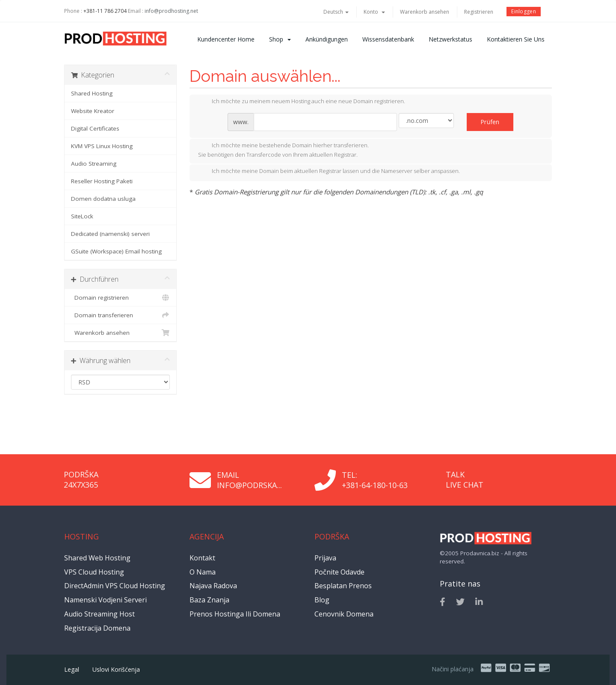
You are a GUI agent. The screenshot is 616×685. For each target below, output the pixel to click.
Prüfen (490, 122)
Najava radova (213, 586)
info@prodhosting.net (171, 11)
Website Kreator (93, 111)
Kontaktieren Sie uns (516, 39)
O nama (203, 572)
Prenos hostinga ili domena (235, 614)
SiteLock (82, 216)
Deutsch (336, 12)
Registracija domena (97, 628)
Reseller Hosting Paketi (102, 181)
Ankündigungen (327, 39)
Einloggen (524, 11)
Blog (322, 600)
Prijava (325, 558)
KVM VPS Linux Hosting (102, 146)
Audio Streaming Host (99, 614)
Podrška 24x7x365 (81, 479)
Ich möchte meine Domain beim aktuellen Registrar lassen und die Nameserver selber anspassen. (329, 172)
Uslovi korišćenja (116, 669)
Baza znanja (209, 600)
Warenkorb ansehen (425, 12)
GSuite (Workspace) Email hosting (116, 251)
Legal (72, 669)
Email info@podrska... (249, 480)
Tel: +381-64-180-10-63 (375, 480)
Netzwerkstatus (450, 39)
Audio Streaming (94, 164)
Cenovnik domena (344, 614)
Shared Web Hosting (97, 558)
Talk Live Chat (465, 479)
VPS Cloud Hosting (94, 572)
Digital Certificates (95, 128)
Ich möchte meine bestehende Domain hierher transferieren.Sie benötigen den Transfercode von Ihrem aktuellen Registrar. (283, 150)
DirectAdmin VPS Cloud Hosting (115, 586)
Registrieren (479, 12)
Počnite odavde (339, 572)
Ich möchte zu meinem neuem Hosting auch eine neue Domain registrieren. (302, 102)
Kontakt (202, 558)
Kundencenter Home (226, 39)
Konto (374, 12)
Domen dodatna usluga (103, 199)
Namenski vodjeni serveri (105, 600)
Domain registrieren (120, 298)
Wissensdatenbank (388, 39)
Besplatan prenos (343, 586)
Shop (280, 39)
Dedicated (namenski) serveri (110, 234)
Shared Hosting (92, 93)
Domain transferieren (120, 315)
